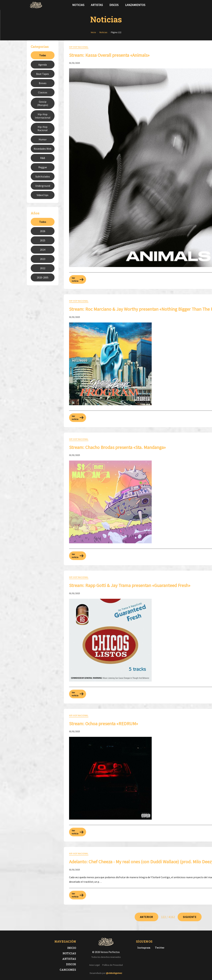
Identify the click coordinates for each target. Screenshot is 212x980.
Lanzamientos (135, 5)
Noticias (78, 5)
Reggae (43, 167)
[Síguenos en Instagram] (181, 5)
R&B (43, 158)
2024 (43, 250)
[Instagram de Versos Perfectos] (143, 948)
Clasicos (43, 92)
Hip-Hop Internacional (43, 116)
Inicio (72, 948)
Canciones (68, 970)
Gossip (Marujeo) (43, 103)
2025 (43, 240)
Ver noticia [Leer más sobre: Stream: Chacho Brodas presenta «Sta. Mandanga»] (78, 556)
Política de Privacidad (113, 965)
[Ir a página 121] (146, 917)
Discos (114, 5)
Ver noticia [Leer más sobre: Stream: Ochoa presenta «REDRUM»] (78, 832)
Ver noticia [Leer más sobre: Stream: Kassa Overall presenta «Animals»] (78, 279)
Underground (43, 186)
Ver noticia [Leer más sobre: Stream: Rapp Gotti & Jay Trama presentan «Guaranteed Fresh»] (78, 694)
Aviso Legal (94, 965)
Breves (43, 83)
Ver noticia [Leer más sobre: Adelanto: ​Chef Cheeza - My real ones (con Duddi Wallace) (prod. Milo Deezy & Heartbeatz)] (78, 895)
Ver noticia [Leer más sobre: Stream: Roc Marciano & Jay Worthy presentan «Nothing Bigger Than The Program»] (78, 418)
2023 (43, 259)
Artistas (97, 5)
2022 (43, 268)
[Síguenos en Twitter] (176, 5)
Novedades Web (43, 149)
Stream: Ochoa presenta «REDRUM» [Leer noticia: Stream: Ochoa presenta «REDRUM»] (104, 724)
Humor (43, 139)
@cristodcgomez (114, 973)
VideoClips (43, 195)
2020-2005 (43, 277)
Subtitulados (43, 176)
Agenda (43, 65)
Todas (43, 55)
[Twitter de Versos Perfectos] (159, 948)
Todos (43, 222)
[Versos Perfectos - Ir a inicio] (36, 5)
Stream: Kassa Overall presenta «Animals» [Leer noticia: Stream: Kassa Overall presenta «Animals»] (109, 55)
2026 (43, 231)
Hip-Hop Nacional (43, 128)
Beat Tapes (43, 74)
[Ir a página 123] (190, 917)
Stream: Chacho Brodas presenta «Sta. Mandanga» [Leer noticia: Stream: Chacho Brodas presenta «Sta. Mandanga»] (117, 447)
